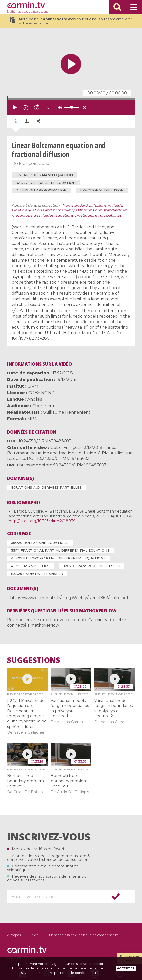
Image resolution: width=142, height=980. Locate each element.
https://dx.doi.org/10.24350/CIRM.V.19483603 (63, 465)
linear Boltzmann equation (44, 175)
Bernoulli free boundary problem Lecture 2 (25, 781)
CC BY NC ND (42, 393)
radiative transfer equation (46, 183)
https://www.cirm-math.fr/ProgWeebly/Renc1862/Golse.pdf (69, 598)
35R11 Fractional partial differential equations (60, 550)
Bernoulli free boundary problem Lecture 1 (69, 781)
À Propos (14, 935)
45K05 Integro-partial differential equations (58, 558)
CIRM (33, 386)
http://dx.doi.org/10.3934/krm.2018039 (42, 521)
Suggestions (34, 660)
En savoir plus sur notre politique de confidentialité (65, 970)
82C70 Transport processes (91, 566)
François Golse (35, 163)
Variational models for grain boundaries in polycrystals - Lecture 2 (114, 708)
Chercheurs (44, 406)
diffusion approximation (41, 190)
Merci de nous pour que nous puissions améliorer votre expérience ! (71, 21)
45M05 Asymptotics (30, 566)
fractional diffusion (102, 190)
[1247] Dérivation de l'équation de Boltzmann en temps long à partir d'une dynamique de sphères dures (27, 713)
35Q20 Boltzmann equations (40, 543)
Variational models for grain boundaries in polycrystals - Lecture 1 (70, 708)
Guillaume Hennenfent (67, 412)
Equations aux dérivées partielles (46, 487)
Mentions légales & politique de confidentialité (84, 935)
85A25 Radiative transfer (37, 574)
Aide (35, 935)
